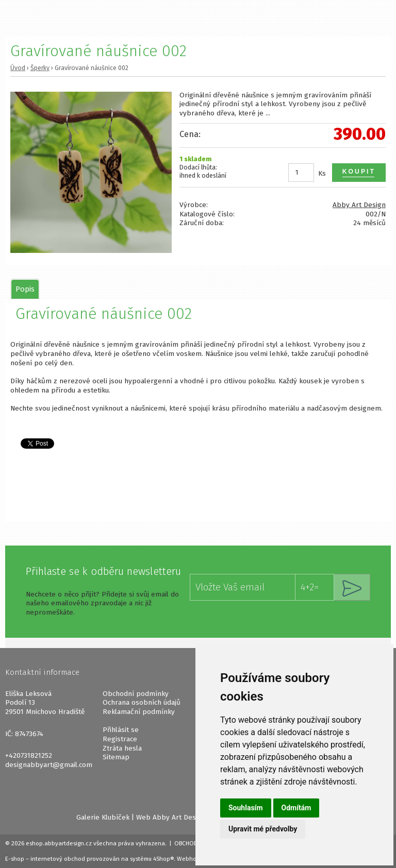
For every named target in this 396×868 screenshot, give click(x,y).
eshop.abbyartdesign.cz (59, 843)
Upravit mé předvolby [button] (263, 829)
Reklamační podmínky (139, 712)
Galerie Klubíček (103, 817)
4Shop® (163, 859)
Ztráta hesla (122, 748)
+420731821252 (29, 755)
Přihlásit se (121, 730)
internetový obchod (58, 859)
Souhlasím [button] (246, 808)
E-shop (15, 859)
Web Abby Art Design (171, 817)
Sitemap (116, 757)
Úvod (18, 68)
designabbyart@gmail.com (49, 765)
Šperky (40, 68)
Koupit (359, 172)
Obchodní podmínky (136, 694)
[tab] (25, 289)
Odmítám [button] (296, 808)
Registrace (120, 739)
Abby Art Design (359, 205)
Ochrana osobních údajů (142, 702)
